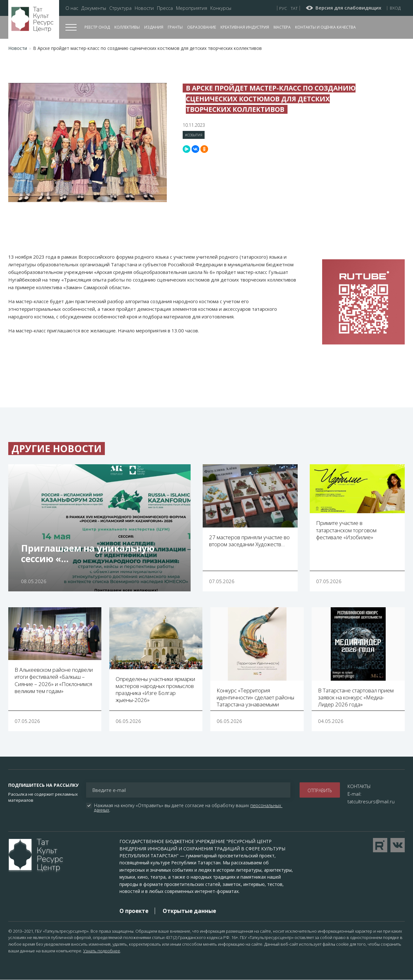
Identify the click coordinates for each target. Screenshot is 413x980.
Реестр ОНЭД (97, 27)
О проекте (134, 911)
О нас (72, 8)
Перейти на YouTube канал (380, 845)
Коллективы (127, 27)
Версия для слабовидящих (348, 8)
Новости (144, 8)
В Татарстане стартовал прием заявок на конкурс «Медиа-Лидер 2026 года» (356, 697)
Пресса (165, 8)
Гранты (175, 27)
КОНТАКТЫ (359, 786)
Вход (395, 8)
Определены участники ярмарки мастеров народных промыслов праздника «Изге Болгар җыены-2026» (155, 689)
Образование (202, 27)
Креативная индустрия (245, 27)
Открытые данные (189, 911)
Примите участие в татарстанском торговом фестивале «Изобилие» (346, 530)
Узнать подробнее (102, 951)
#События (194, 135)
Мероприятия (192, 8)
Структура (120, 8)
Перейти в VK (398, 845)
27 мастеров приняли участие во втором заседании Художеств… (249, 541)
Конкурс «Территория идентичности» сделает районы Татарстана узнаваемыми (255, 697)
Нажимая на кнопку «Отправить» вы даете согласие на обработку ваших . (188, 808)
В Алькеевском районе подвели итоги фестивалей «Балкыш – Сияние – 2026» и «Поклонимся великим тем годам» (54, 680)
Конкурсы (221, 8)
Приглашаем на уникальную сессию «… (88, 554)
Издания (154, 27)
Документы (94, 8)
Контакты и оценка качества (325, 27)
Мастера (282, 27)
